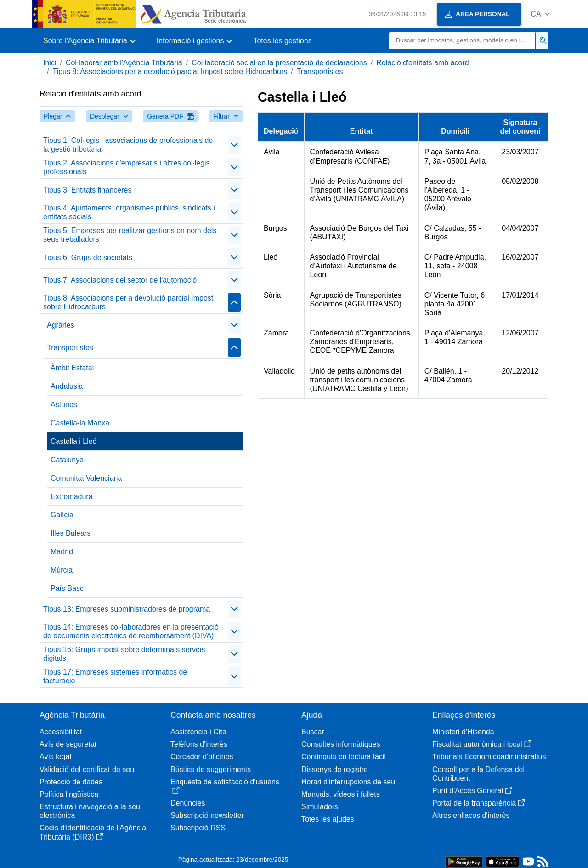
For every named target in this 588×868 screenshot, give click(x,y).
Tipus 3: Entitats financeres (87, 190)
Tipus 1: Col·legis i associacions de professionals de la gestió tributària (128, 145)
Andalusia (67, 386)
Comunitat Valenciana (86, 478)
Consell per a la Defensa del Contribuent (478, 774)
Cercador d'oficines (202, 757)
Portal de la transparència (479, 803)
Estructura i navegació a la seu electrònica (90, 811)
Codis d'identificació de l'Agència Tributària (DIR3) (93, 832)
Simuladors (320, 807)
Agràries (61, 325)
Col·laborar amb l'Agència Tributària (124, 63)
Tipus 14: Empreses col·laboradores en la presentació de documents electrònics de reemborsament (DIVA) (131, 631)
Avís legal (55, 757)
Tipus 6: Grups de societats (88, 258)
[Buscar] (462, 41)
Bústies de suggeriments (211, 769)
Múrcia (62, 570)
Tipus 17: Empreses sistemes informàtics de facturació (115, 676)
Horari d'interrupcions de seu (348, 782)
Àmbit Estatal (72, 368)
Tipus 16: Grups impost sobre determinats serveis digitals (124, 654)
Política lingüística (69, 794)
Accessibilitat (61, 732)
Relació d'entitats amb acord (422, 63)
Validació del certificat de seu (87, 769)
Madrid (62, 552)
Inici (50, 63)
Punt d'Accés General (472, 791)
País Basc (67, 588)
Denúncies (188, 803)
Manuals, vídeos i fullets (341, 794)
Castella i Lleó (74, 441)
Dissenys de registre (335, 769)
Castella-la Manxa (80, 423)
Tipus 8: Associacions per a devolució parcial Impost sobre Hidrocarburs (170, 71)
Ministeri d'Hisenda (463, 732)
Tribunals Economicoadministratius (489, 757)
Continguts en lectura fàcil (344, 757)
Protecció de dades (71, 782)
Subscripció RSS (198, 828)
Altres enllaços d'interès (471, 815)
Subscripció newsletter (207, 815)
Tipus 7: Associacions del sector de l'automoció (120, 280)
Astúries (64, 405)
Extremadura (72, 496)
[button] (540, 14)
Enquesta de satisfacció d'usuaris (225, 786)
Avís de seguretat (68, 744)
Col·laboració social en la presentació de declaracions (279, 63)
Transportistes (320, 71)
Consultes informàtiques (341, 744)
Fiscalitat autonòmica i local (482, 744)
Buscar (313, 732)
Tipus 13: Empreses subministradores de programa (127, 609)
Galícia (62, 515)
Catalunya (67, 460)
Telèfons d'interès (199, 744)
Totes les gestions (282, 41)
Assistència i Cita (198, 732)
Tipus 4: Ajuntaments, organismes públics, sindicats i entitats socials (129, 212)
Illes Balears (71, 533)
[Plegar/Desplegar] (234, 145)
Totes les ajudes (328, 819)
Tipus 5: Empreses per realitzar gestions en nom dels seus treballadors (130, 235)
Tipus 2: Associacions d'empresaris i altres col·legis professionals (127, 167)
